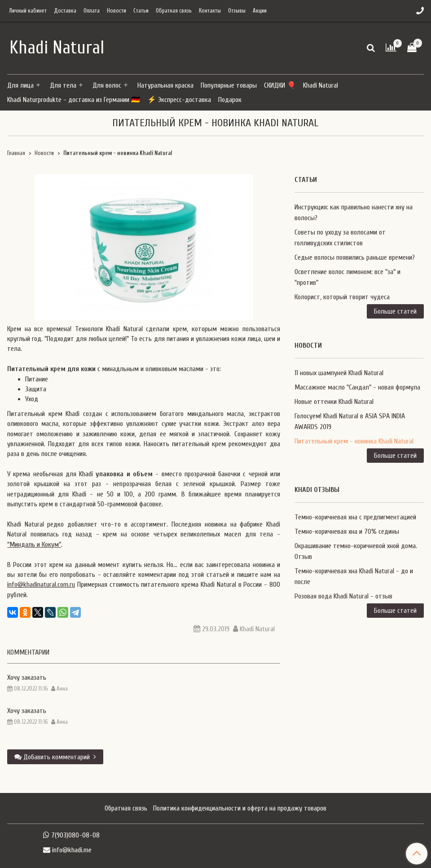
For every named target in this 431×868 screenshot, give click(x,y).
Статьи (141, 11)
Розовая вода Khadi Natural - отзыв (343, 596)
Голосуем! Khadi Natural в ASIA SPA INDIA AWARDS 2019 (350, 421)
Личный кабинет (28, 11)
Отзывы (237, 11)
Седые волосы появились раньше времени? (355, 257)
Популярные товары (229, 85)
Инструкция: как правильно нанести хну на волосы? (354, 213)
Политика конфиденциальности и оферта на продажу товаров (240, 808)
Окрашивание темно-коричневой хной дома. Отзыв (356, 551)
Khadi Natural (321, 85)
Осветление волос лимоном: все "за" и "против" (347, 277)
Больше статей (395, 311)
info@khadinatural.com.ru (41, 585)
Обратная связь (174, 11)
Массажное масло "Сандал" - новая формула (357, 387)
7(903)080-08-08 (75, 835)
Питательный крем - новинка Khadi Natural (354, 441)
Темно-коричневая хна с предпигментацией (355, 517)
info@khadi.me (72, 850)
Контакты (210, 11)
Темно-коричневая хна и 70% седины (347, 531)
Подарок (230, 100)
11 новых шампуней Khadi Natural (339, 373)
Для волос (107, 85)
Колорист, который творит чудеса (342, 297)
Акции (260, 11)
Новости (117, 11)
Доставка (65, 11)
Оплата (92, 11)
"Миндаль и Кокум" (34, 545)
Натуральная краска (165, 85)
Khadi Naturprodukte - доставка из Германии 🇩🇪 (74, 100)
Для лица (20, 85)
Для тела (63, 85)
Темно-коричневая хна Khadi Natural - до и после (354, 576)
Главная (16, 153)
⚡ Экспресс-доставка (179, 100)
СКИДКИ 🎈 (280, 85)
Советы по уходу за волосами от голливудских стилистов (340, 238)
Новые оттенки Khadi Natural (334, 402)
